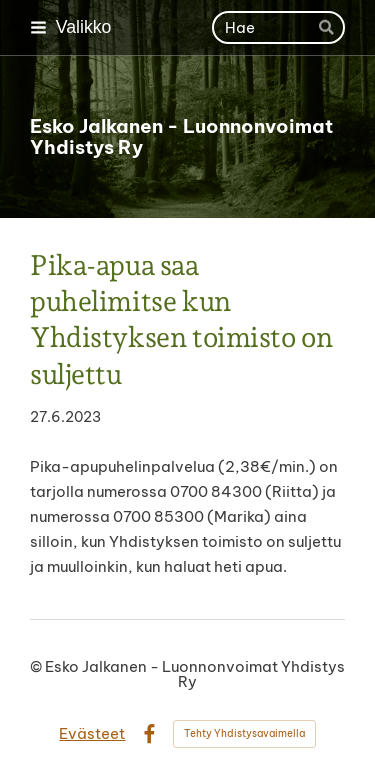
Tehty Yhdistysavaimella (244, 733)
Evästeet (92, 733)
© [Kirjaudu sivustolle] (37, 666)
